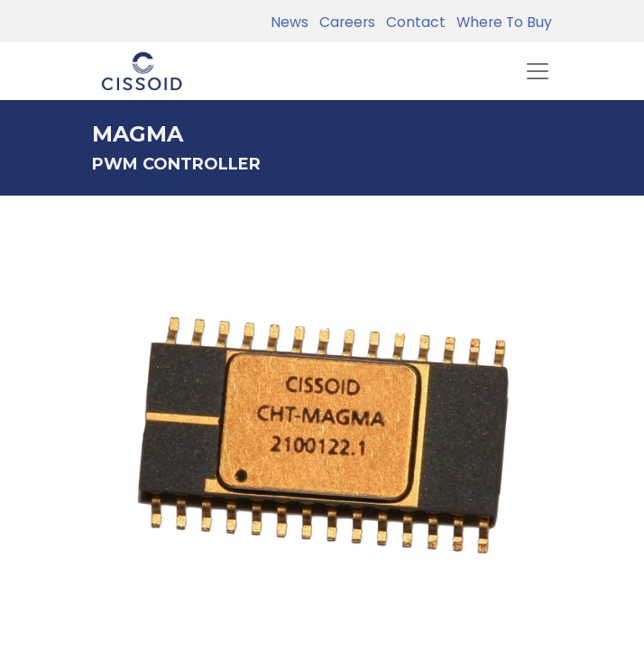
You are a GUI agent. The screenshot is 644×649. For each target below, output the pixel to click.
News (290, 22)
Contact (412, 22)
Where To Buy (501, 22)
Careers (344, 22)
